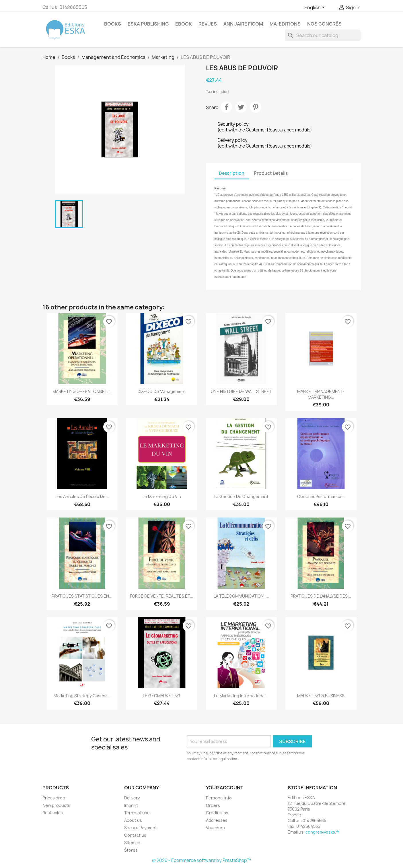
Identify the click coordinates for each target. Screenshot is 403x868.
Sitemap (132, 843)
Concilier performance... (321, 496)
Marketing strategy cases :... (82, 696)
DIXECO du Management (162, 391)
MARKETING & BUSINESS (321, 696)
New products (56, 805)
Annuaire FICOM (243, 24)
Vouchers (215, 828)
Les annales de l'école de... (82, 496)
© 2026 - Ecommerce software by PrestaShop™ (201, 860)
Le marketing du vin (162, 496)
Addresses (217, 820)
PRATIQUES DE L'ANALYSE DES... (321, 596)
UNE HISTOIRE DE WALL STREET (241, 391)
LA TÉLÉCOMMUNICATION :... (241, 596)
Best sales (53, 813)
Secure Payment (141, 828)
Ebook (184, 24)
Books (113, 24)
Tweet (241, 107)
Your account (225, 788)
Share (226, 107)
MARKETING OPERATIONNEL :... (82, 391)
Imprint (131, 805)
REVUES (208, 24)
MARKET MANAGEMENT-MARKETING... (321, 394)
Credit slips (217, 813)
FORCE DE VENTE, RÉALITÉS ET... (162, 596)
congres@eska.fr (322, 832)
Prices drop (54, 798)
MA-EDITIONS (285, 24)
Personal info (219, 798)
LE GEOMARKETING (162, 696)
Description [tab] (232, 173)
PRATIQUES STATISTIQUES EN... (82, 596)
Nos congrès (324, 24)
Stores (131, 850)
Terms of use (137, 813)
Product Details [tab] (271, 173)
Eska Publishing (148, 24)
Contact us (135, 835)
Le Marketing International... (241, 696)
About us (133, 820)
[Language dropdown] (316, 8)
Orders (213, 805)
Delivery (132, 798)
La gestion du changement (241, 496)
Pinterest (256, 107)
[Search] (323, 35)
